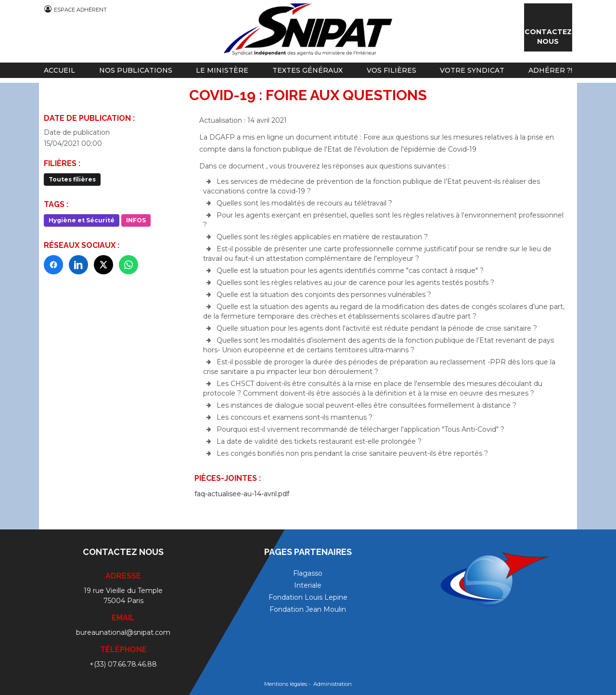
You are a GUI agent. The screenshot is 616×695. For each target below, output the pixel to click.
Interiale (308, 585)
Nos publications (136, 70)
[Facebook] (53, 265)
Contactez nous (548, 37)
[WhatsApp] (128, 265)
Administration (333, 684)
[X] (103, 265)
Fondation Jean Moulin (308, 609)
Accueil (59, 70)
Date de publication (77, 132)
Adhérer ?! (550, 70)
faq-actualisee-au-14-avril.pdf (242, 494)
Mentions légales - (288, 684)
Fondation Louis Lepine (308, 597)
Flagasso (308, 573)
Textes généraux (308, 70)
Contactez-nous (123, 679)
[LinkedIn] (78, 265)
